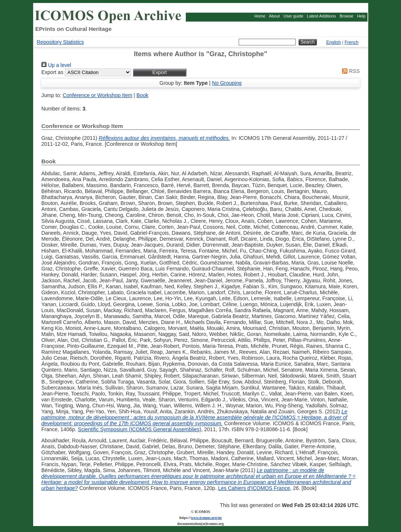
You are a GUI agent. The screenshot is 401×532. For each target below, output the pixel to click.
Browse (346, 16)
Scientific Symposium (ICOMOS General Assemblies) (139, 429)
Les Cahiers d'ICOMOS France (254, 488)
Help (361, 16)
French (351, 42)
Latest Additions (322, 16)
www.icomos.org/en (206, 518)
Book (143, 95)
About (275, 16)
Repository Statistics (61, 42)
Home (260, 16)
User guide (293, 16)
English (333, 42)
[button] (160, 72)
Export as (52, 72)
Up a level (56, 65)
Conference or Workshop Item (98, 95)
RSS (350, 71)
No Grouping (227, 83)
